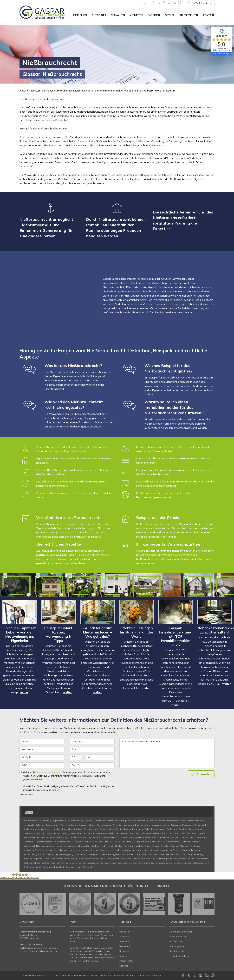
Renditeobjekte (177, 951)
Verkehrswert (194, 850)
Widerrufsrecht (133, 854)
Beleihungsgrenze (183, 863)
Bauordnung (110, 863)
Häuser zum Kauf (178, 937)
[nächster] (211, 904)
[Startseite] (42, 12)
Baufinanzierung (143, 825)
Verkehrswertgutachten (34, 854)
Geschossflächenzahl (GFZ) (105, 837)
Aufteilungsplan (165, 859)
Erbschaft (175, 833)
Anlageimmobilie (58, 821)
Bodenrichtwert (158, 829)
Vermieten (136, 15)
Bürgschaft (88, 867)
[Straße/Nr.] (42, 757)
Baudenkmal (63, 863)
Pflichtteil (184, 846)
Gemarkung (62, 837)
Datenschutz (144, 975)
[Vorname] (92, 741)
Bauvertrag (149, 863)
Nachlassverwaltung (65, 846)
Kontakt (209, 15)
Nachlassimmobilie (45, 846)
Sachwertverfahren (32, 850)
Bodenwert (172, 829)
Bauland (202, 825)
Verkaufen (118, 15)
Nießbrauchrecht (98, 846)
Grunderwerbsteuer (147, 837)
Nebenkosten (83, 846)
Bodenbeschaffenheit (54, 867)
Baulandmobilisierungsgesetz (38, 829)
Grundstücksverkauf (82, 842)
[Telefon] (42, 765)
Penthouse (195, 846)
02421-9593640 (202, 3)
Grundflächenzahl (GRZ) (169, 837)
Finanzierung (30, 837)
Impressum (107, 975)
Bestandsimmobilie (33, 867)
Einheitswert (86, 833)
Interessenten (189, 15)
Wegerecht (94, 854)
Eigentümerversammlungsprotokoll (62, 833)
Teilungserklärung (141, 850)
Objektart (119, 846)
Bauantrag (129, 825)
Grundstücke (176, 941)
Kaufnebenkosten (69, 825)
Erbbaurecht (121, 833)
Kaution (83, 825)
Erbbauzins (134, 833)
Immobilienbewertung (138, 821)
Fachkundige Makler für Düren (154, 279)
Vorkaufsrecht (81, 854)
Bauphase (123, 863)
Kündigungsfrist (104, 825)
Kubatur (92, 825)
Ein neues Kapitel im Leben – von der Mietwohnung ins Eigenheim (19, 634)
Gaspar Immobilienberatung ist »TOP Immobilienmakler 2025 (175, 636)
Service (170, 15)
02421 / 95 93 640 (34, 945)
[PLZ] (75, 757)
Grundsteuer (201, 837)
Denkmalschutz (196, 829)
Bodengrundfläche (141, 829)
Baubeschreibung (32, 863)
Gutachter (99, 15)
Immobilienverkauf (197, 821)
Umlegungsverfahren (169, 850)
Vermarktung (53, 854)
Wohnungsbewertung (193, 854)
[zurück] (23, 904)
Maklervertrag (173, 842)
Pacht (148, 846)
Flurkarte (41, 837)
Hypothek (89, 821)
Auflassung (126, 859)
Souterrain (126, 850)
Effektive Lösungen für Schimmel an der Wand (136, 632)
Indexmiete (29, 825)
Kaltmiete (40, 825)
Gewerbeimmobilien (180, 956)
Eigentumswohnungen (181, 932)
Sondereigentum (90, 850)
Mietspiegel (29, 846)
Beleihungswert (91, 829)
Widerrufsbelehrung (125, 975)
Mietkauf (196, 842)
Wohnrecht (176, 854)
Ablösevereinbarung (89, 859)
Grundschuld (188, 837)
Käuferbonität (53, 825)
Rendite (165, 846)
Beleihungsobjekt (201, 863)
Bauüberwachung (164, 863)
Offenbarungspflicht (134, 846)
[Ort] (100, 757)
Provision (174, 846)
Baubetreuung (48, 863)
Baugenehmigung (160, 825)
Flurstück (51, 837)
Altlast (46, 821)
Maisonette (98, 842)
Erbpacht (165, 833)
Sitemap (156, 975)
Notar (110, 846)
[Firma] (92, 749)
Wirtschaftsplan (149, 854)
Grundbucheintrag (128, 837)
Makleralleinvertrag (142, 842)
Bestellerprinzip (107, 829)
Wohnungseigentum (33, 859)
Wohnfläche (164, 854)
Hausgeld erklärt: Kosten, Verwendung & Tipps (58, 634)
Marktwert (185, 842)
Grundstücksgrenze (45, 842)
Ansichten (118, 825)
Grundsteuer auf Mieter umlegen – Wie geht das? (97, 632)
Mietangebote (177, 946)
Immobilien (80, 15)
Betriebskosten (123, 829)
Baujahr (74, 863)
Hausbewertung (75, 821)
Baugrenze (176, 825)
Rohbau (156, 846)
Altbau (103, 859)
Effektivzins (29, 833)
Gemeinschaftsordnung (80, 837)
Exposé (202, 833)
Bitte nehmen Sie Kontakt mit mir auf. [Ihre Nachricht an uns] (167, 753)
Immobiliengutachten (177, 821)
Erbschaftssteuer (189, 833)
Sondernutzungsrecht (110, 850)
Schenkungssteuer (63, 850)
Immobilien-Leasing (116, 821)
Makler (108, 842)
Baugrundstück (189, 825)
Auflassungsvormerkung (144, 859)
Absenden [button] (204, 774)
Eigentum (40, 833)
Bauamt (192, 859)
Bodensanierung (73, 867)
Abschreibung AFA (32, 821)
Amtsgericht (113, 859)
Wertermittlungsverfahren (113, 854)
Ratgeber (154, 15)
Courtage (183, 829)
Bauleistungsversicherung (91, 863)
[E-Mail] (92, 765)
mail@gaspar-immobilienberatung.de (39, 948)
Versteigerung (67, 854)
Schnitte (77, 850)
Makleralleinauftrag (122, 842)
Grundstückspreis (63, 842)
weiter (24, 692)
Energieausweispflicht (104, 833)
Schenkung (48, 850)
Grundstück (29, 842)
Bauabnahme (180, 859)
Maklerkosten (158, 842)
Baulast (57, 829)
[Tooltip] (231, 54)
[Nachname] (42, 749)
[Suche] (144, 3)
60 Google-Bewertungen (222, 50)
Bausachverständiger (72, 829)
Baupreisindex (136, 863)
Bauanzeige (203, 859)
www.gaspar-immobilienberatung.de (39, 951)
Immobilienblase (157, 821)
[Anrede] (42, 741)
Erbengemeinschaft (150, 833)
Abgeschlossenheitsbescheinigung (61, 859)
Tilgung (154, 850)
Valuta (184, 850)
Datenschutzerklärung (47, 772)
